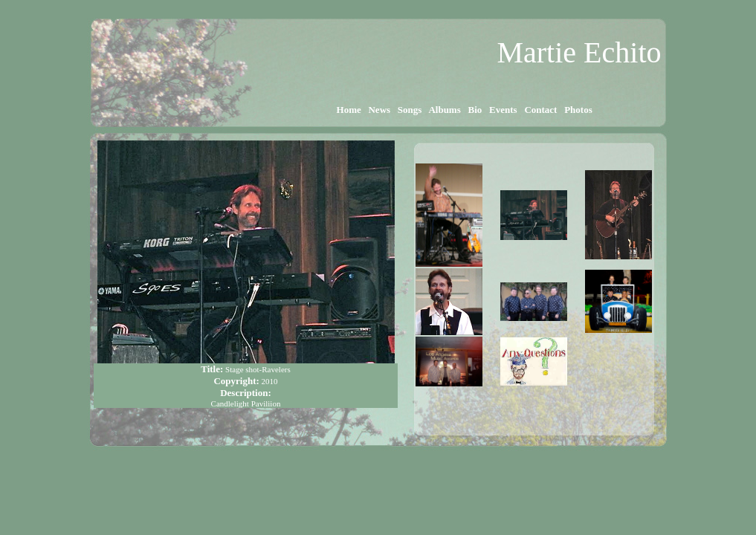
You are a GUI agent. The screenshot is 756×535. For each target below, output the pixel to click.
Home (349, 110)
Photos (578, 110)
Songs (410, 110)
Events (503, 110)
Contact (541, 110)
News (379, 110)
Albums (445, 110)
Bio (475, 110)
